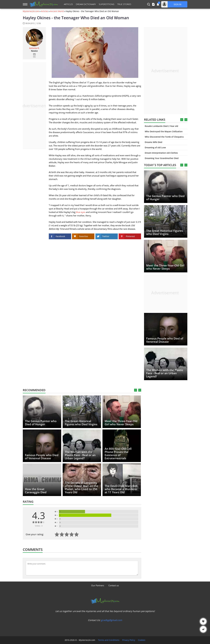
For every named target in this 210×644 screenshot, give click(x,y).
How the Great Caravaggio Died (36, 491)
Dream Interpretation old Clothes (161, 153)
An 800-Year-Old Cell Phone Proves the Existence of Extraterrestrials (118, 453)
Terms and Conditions (109, 640)
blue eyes (81, 212)
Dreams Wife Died (153, 142)
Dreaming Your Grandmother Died (162, 158)
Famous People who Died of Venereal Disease (165, 340)
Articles (68, 4)
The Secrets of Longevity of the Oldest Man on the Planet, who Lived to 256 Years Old (81, 487)
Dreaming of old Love (155, 147)
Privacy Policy (129, 640)
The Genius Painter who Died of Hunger (165, 198)
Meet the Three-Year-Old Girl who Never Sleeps (165, 267)
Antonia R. (34, 48)
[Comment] (82, 568)
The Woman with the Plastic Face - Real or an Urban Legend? (165, 373)
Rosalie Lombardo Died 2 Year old (161, 126)
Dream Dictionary (86, 4)
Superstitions (107, 4)
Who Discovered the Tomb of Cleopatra (164, 137)
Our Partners (98, 585)
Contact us (114, 585)
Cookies (142, 640)
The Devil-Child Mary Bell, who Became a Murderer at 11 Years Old (121, 489)
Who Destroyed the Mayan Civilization (164, 131)
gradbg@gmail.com (112, 620)
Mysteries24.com (31, 11)
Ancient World (57, 11)
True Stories (124, 4)
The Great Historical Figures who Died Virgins (164, 232)
